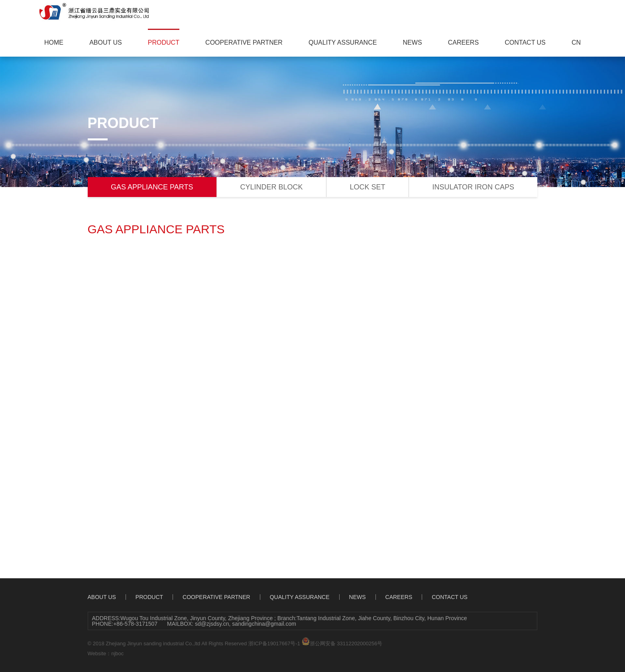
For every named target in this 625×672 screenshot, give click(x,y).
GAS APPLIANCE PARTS (152, 187)
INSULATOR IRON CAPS (473, 187)
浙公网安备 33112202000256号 (342, 642)
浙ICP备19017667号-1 (274, 643)
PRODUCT (164, 42)
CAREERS (463, 42)
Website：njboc (106, 653)
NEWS (413, 42)
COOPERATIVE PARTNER (244, 42)
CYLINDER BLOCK (271, 187)
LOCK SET (368, 187)
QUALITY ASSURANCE (343, 42)
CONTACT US (525, 42)
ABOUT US (106, 42)
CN (576, 42)
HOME (54, 42)
